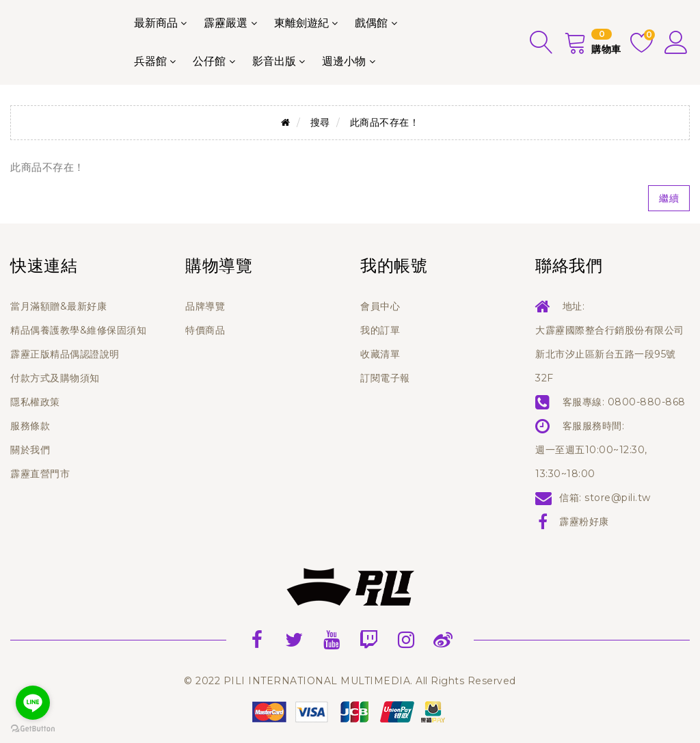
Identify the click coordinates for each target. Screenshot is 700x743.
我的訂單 (380, 330)
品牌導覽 (205, 306)
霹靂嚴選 (226, 23)
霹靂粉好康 (584, 522)
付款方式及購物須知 (55, 378)
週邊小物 (344, 61)
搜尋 (320, 122)
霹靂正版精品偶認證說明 (65, 354)
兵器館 (150, 61)
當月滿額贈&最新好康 (58, 306)
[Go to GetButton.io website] (33, 729)
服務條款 (30, 426)
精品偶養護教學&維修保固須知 (78, 330)
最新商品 (156, 23)
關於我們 (30, 450)
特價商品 (205, 330)
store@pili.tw (618, 498)
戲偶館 (371, 23)
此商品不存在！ (385, 122)
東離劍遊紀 (301, 23)
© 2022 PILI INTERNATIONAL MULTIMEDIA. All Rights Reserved (350, 681)
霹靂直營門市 (40, 474)
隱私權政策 (35, 402)
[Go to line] (33, 703)
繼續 (669, 198)
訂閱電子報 (385, 378)
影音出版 (274, 61)
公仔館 (209, 61)
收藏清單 (380, 354)
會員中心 (380, 306)
